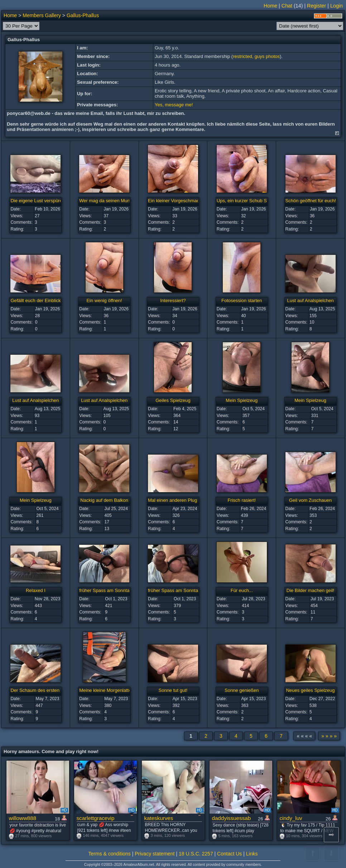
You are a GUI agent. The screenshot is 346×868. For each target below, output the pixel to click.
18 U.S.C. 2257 (196, 854)
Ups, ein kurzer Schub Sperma (248, 201)
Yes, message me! (174, 105)
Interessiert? (173, 300)
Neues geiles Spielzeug (311, 690)
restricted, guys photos (256, 56)
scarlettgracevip (96, 818)
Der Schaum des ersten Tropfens (45, 690)
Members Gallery (42, 15)
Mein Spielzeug (242, 400)
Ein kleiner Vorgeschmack (175, 201)
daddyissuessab (232, 818)
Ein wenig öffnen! (104, 300)
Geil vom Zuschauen (310, 500)
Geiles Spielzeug (173, 400)
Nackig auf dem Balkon (104, 500)
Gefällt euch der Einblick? (37, 300)
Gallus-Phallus (83, 15)
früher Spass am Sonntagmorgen (114, 590)
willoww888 (23, 818)
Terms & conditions (110, 854)
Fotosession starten (242, 300)
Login (337, 6)
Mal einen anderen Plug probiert (181, 500)
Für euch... (242, 590)
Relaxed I (36, 590)
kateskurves (159, 818)
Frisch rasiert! (242, 500)
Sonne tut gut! (173, 690)
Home (270, 6)
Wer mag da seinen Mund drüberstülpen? (122, 201)
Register (316, 6)
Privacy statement (155, 854)
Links (252, 854)
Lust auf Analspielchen (311, 300)
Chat (287, 6)
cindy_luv (291, 818)
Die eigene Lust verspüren (38, 201)
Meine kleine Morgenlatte (105, 690)
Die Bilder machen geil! (311, 590)
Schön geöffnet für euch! (311, 201)
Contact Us (229, 854)
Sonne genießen (242, 690)
